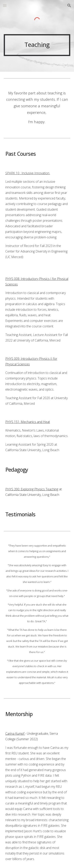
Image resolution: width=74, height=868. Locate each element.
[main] (37, 45)
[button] (5, 5)
